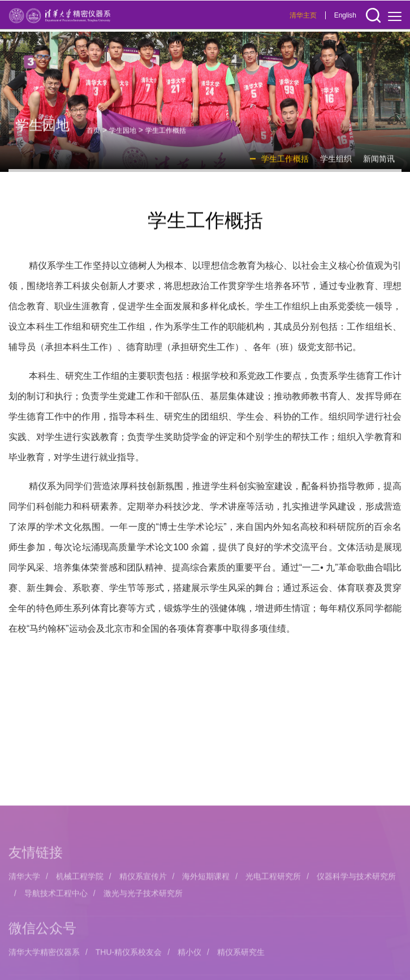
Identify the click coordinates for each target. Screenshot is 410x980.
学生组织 (336, 163)
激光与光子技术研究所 (143, 946)
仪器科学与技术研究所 (356, 929)
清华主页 (303, 16)
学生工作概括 (166, 135)
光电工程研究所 (273, 929)
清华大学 (24, 929)
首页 (93, 135)
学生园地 (123, 135)
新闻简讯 (379, 163)
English (345, 16)
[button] (373, 16)
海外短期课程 (206, 929)
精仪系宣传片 (143, 929)
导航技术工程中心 (56, 946)
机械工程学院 (80, 929)
